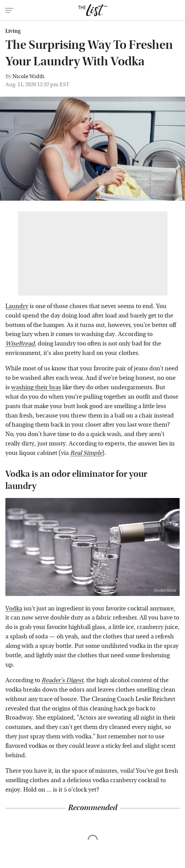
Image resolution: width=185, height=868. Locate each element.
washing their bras (36, 387)
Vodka (14, 609)
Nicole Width (28, 76)
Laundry (17, 306)
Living (13, 31)
